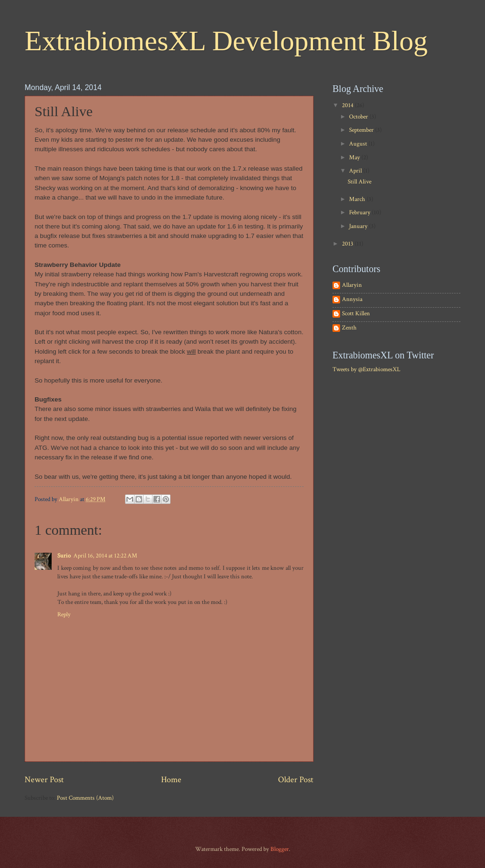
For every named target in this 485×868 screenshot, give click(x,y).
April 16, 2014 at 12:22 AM (105, 556)
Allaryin (352, 285)
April (356, 171)
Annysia (352, 300)
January (359, 226)
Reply (64, 615)
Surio (64, 556)
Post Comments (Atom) (85, 798)
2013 (348, 244)
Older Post (296, 780)
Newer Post (44, 780)
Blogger (280, 849)
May (355, 158)
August (359, 144)
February (360, 213)
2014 (348, 105)
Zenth (349, 328)
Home (171, 780)
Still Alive (359, 182)
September (362, 130)
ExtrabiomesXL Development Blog (226, 41)
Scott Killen (356, 314)
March (358, 199)
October (359, 117)
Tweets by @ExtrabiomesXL (366, 370)
